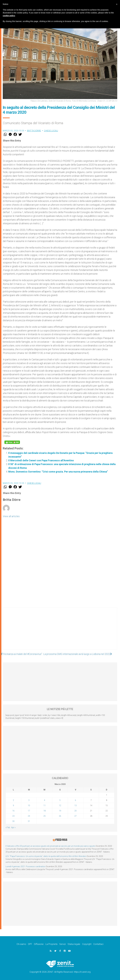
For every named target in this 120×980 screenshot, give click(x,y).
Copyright (87, 944)
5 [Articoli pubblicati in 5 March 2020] (60, 800)
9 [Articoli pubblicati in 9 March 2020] (13, 805)
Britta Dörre (34, 131)
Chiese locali (51, 131)
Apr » (13, 827)
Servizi (62, 944)
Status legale (74, 944)
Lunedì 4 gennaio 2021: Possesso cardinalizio (26, 866)
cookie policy (9, 16)
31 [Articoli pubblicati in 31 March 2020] (29, 821)
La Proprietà (51, 944)
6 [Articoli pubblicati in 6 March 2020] (75, 800)
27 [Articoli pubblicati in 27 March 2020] (75, 816)
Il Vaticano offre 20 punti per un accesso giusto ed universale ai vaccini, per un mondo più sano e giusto (50, 846)
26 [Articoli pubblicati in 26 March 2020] (60, 816)
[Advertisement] (60, 631)
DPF (30, 944)
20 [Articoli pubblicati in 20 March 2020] (75, 811)
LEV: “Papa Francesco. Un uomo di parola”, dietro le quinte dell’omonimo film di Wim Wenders (46, 856)
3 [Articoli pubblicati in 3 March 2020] (29, 800)
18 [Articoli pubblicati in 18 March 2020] (45, 811)
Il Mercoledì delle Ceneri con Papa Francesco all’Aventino (41, 460)
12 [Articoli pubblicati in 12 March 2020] (60, 805)
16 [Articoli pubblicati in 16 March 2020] (13, 811)
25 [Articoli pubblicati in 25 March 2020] (45, 816)
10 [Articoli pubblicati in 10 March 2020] (29, 805)
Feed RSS (61, 840)
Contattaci (98, 944)
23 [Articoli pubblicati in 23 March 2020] (13, 816)
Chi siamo (21, 944)
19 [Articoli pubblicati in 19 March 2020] (60, 811)
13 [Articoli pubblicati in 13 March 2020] (75, 805)
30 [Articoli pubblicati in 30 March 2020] (13, 821)
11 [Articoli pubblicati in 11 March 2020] (45, 805)
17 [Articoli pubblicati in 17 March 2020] (29, 811)
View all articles (11, 516)
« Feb (8, 827)
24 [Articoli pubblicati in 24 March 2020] (29, 816)
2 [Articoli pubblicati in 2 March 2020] (13, 800)
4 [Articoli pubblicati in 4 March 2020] (45, 800)
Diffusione (39, 944)
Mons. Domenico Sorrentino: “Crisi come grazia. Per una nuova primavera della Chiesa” (58, 472)
